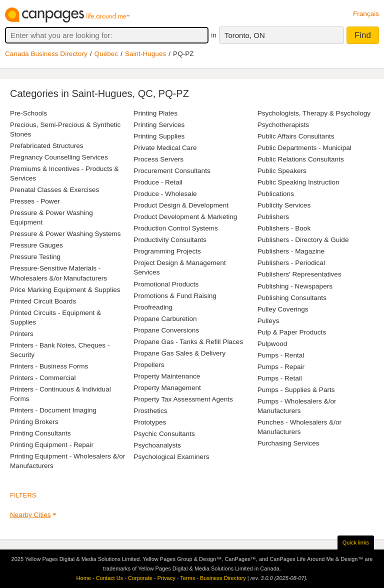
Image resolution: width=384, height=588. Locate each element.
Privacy (166, 578)
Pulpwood (272, 344)
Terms (187, 578)
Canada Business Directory (46, 54)
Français (366, 14)
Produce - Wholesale (165, 194)
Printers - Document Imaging (53, 410)
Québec (106, 54)
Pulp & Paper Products (292, 332)
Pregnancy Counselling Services (59, 157)
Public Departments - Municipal (304, 148)
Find (363, 35)
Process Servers (158, 159)
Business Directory (223, 578)
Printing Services (159, 125)
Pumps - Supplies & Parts (296, 390)
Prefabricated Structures (47, 146)
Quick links (356, 542)
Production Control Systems (175, 228)
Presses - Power (35, 201)
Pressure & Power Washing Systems (65, 234)
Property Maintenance (167, 376)
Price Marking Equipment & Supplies (65, 290)
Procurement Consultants (172, 171)
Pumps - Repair (281, 367)
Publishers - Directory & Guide (303, 240)
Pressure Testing (35, 257)
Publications (276, 194)
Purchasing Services (288, 443)
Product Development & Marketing (185, 217)
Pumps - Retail (280, 378)
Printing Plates (155, 113)
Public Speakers (282, 171)
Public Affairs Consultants (296, 136)
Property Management (167, 388)
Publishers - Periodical (291, 263)
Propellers (149, 365)
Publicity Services (284, 205)
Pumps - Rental (281, 355)
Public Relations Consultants (301, 159)
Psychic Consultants (164, 434)
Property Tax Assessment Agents (183, 399)
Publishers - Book (284, 228)
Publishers (273, 217)
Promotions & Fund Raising (175, 296)
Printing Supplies (159, 136)
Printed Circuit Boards (43, 301)
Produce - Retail (158, 182)
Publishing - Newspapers (295, 286)
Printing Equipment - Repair (52, 445)
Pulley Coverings (283, 309)
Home (84, 578)
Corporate (140, 578)
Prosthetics (150, 411)
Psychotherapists (283, 125)
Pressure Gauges (36, 245)
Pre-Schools (28, 113)
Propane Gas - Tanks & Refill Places (188, 342)
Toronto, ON (245, 35)
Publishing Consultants (292, 298)
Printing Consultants (40, 433)
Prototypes (150, 422)
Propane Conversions (166, 330)
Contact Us (109, 578)
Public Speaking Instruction (298, 182)
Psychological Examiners (171, 457)
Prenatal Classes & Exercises (54, 190)
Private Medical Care (165, 148)
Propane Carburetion (165, 319)
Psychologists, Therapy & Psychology (314, 113)
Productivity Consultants (170, 240)
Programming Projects (167, 251)
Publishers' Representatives (299, 274)
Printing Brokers (34, 422)
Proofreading (153, 307)
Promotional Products (166, 284)
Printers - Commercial (43, 378)
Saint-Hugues (145, 54)
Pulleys (268, 321)
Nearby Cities (30, 515)
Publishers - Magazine (291, 251)
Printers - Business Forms (49, 366)
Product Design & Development (181, 205)
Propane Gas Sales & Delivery (179, 353)
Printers (22, 334)
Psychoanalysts (157, 445)
